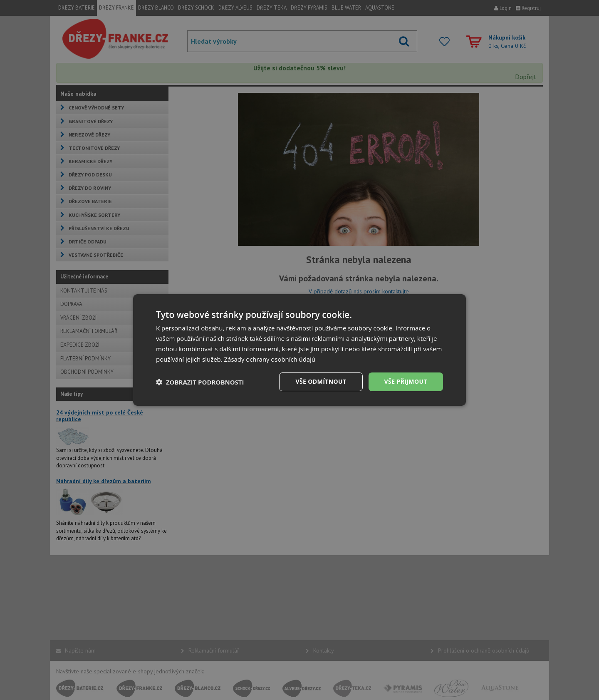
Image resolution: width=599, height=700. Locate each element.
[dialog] (299, 350)
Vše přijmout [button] (406, 381)
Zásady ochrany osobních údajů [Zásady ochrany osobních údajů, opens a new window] (270, 359)
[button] (200, 382)
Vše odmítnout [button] (321, 381)
